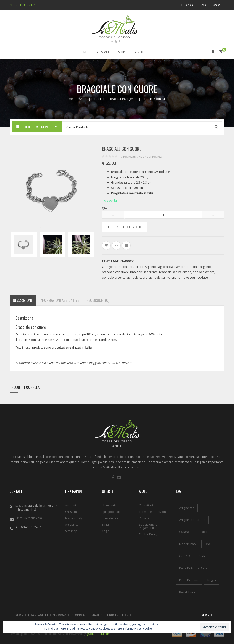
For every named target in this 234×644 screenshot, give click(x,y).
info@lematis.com (29, 518)
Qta (104, 208)
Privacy (144, 518)
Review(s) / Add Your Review (142, 157)
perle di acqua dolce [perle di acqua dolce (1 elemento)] (193, 568)
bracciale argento (199, 267)
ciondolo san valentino (165, 277)
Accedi (217, 5)
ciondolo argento (114, 277)
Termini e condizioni (153, 512)
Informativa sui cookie (137, 629)
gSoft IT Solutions (99, 634)
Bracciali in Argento (123, 99)
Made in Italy (74, 518)
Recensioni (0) (98, 300)
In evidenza (110, 518)
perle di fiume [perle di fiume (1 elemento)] (189, 580)
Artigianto (72, 524)
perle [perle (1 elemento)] (202, 556)
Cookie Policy (148, 534)
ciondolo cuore (137, 277)
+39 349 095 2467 (22, 5)
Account (71, 505)
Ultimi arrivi (110, 505)
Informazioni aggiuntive (60, 300)
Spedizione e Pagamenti (148, 526)
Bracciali (98, 99)
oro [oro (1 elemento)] (207, 544)
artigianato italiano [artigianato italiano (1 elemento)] (192, 520)
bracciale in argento (144, 272)
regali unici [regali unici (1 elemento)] (187, 592)
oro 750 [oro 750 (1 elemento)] (185, 556)
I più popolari (111, 512)
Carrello (189, 5)
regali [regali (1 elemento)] (212, 580)
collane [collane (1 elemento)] (184, 532)
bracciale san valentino (175, 272)
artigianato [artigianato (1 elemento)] (187, 508)
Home (69, 99)
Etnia (105, 524)
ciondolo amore (203, 272)
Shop (83, 99)
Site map (71, 531)
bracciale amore (174, 267)
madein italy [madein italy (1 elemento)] (188, 544)
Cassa (203, 5)
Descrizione (23, 300)
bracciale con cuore (115, 272)
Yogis (106, 531)
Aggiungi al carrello (125, 227)
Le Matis (21, 506)
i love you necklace (195, 277)
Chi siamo (72, 512)
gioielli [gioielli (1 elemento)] (203, 532)
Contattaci (146, 505)
